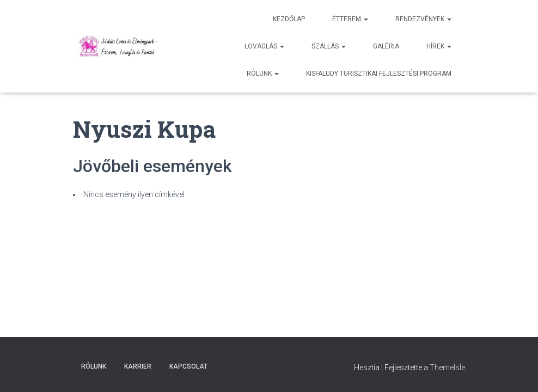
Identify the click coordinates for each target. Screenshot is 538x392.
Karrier (138, 366)
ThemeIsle (447, 367)
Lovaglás (264, 46)
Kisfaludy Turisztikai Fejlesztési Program (379, 73)
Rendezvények (423, 19)
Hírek (439, 46)
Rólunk (263, 73)
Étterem (350, 19)
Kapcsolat (188, 366)
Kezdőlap (289, 19)
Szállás (329, 46)
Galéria (386, 46)
